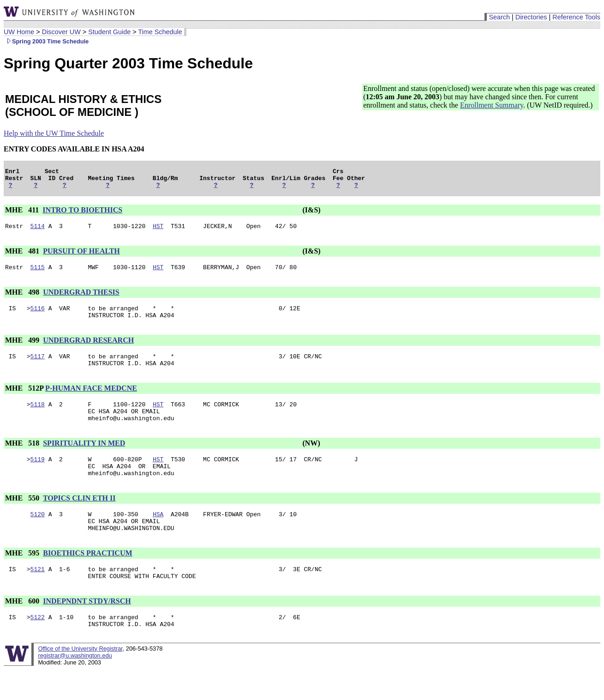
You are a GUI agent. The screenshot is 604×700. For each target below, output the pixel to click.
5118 (38, 418)
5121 (38, 595)
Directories (531, 17)
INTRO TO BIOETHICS (82, 214)
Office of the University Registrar (80, 679)
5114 (38, 231)
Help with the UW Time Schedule (54, 133)
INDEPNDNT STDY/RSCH (87, 629)
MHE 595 (23, 578)
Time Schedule (160, 32)
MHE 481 (23, 256)
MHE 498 (23, 299)
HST (158, 231)
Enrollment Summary (492, 105)
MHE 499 (23, 350)
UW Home (19, 32)
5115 (38, 274)
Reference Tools (576, 17)
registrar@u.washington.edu (75, 686)
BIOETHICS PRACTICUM (87, 578)
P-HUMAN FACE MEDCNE (91, 401)
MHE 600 (23, 629)
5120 (38, 536)
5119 (38, 477)
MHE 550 (23, 519)
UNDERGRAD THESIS (81, 299)
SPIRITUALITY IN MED (84, 460)
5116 (38, 316)
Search (499, 17)
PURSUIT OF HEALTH (81, 256)
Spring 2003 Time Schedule (46, 41)
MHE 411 (23, 214)
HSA (158, 536)
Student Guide (109, 32)
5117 (38, 367)
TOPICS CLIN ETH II (79, 519)
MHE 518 (23, 460)
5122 (38, 646)
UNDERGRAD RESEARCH (88, 350)
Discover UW (61, 32)
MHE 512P (24, 401)
